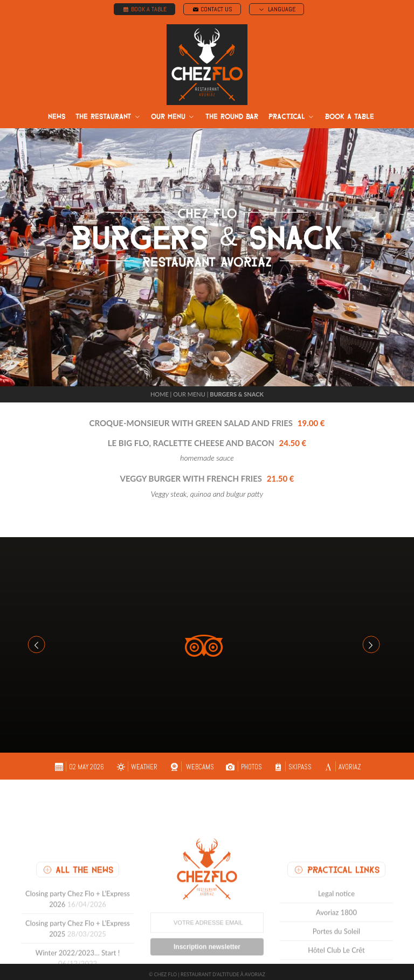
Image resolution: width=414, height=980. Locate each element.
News (57, 116)
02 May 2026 (78, 762)
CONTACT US (212, 9)
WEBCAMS (191, 762)
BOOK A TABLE (144, 9)
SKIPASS (292, 762)
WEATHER (136, 762)
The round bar (232, 116)
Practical (292, 117)
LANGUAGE (277, 9)
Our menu (173, 117)
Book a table (350, 116)
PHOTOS (243, 762)
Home (160, 389)
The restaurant (108, 117)
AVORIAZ (342, 762)
